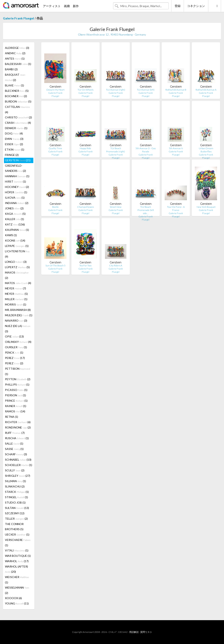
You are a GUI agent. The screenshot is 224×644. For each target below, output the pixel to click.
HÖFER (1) (16, 192)
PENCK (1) (14, 352)
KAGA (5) (15, 214)
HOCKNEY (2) (17, 187)
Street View (116, 207)
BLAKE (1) (14, 85)
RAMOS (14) (15, 411)
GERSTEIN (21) (18, 160)
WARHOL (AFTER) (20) (16, 569)
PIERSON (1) (15, 395)
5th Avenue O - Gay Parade (146, 150)
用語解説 (134, 632)
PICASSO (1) (16, 390)
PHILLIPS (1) (17, 384)
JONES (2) (14, 208)
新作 (76, 6)
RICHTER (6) (18, 422)
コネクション (196, 6)
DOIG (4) (14, 133)
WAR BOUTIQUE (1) (18, 556)
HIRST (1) (15, 181)
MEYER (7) (15, 288)
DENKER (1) (16, 128)
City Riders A (116, 265)
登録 (178, 6)
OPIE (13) (14, 336)
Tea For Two (85, 265)
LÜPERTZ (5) (17, 267)
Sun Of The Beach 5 (55, 265)
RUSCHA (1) (17, 438)
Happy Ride (85, 148)
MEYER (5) (16, 294)
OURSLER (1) (16, 347)
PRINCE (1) (16, 401)
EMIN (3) (14, 139)
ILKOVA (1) (15, 198)
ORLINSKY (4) (18, 342)
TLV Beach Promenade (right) (116, 150)
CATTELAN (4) (17, 109)
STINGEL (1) (16, 497)
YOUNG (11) (17, 603)
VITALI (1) (17, 550)
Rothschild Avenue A (206, 90)
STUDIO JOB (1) (15, 502)
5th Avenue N (176, 148)
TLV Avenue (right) (116, 90)
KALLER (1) (14, 219)
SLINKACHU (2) (15, 486)
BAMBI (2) (11, 69)
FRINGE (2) (12, 155)
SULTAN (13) (17, 508)
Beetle (55, 207)
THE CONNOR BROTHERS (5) (14, 527)
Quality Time (55, 148)
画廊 (67, 6)
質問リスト (146, 632)
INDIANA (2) (17, 203)
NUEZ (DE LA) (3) (18, 329)
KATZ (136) (15, 224)
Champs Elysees (86, 207)
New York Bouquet (206, 207)
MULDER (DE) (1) (19, 315)
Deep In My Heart (55, 90)
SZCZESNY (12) (15, 513)
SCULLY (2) (15, 470)
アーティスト (52, 6)
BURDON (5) (18, 101)
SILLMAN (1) (15, 481)
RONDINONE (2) (18, 427)
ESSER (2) (14, 144)
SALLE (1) (14, 443)
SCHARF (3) (16, 454)
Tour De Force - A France (176, 208)
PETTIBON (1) (18, 371)
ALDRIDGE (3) (17, 48)
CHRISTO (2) (18, 117)
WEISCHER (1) (17, 580)
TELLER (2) (16, 519)
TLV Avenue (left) (146, 90)
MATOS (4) (18, 283)
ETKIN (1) (15, 149)
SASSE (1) (14, 449)
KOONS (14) (15, 240)
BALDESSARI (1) (18, 64)
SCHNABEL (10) (18, 460)
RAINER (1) (16, 406)
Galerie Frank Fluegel (18, 18)
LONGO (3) (16, 262)
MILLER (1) (16, 299)
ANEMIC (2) (15, 53)
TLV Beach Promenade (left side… (146, 210)
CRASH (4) (18, 123)
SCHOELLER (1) (19, 465)
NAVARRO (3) (16, 321)
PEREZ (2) (14, 363)
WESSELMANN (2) (17, 590)
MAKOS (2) (17, 275)
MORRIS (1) (16, 304)
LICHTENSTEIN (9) (17, 254)
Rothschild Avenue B (176, 90)
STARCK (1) (17, 492)
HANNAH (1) (17, 176)
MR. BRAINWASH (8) (18, 310)
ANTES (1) (15, 59)
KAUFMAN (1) (17, 230)
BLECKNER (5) (17, 91)
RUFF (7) (15, 433)
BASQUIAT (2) (15, 77)
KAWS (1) (11, 235)
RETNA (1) (12, 417)
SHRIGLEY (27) (18, 476)
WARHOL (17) (17, 561)
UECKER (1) (17, 534)
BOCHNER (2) (16, 96)
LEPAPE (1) (17, 246)
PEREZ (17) (15, 358)
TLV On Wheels (86, 90)
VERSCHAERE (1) (18, 542)
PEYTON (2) (18, 379)
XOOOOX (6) (13, 598)
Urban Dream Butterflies (206, 150)
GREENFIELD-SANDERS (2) (15, 168)
